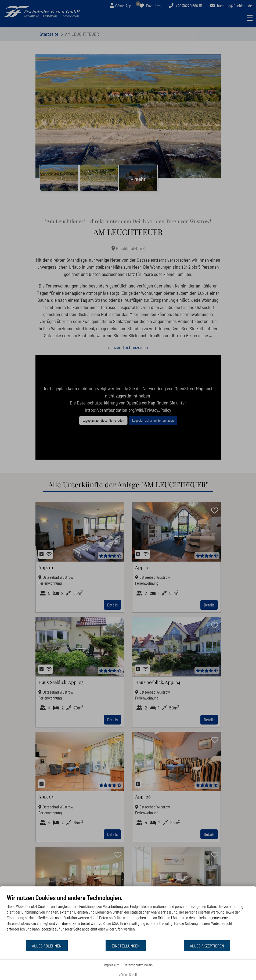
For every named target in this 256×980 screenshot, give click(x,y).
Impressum (111, 965)
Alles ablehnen (47, 946)
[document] (128, 917)
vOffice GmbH (128, 975)
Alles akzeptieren (207, 946)
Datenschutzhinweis (138, 965)
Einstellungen (126, 946)
